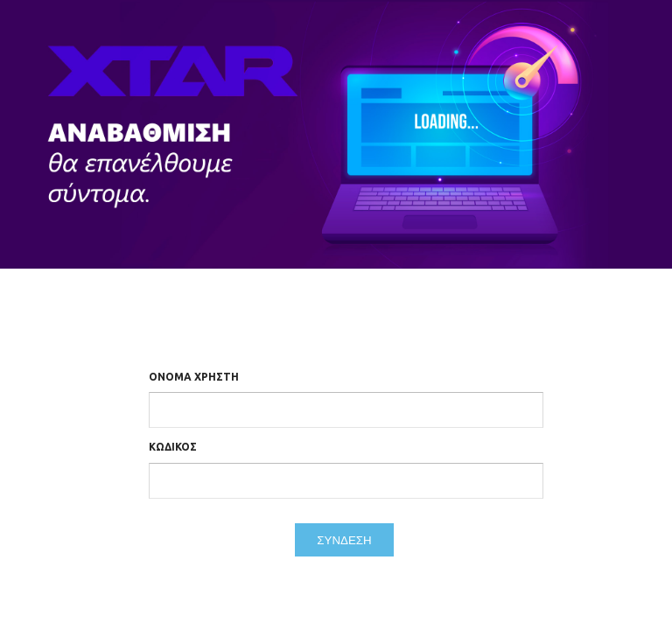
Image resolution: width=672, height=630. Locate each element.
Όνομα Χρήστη (194, 377)
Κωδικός (173, 447)
